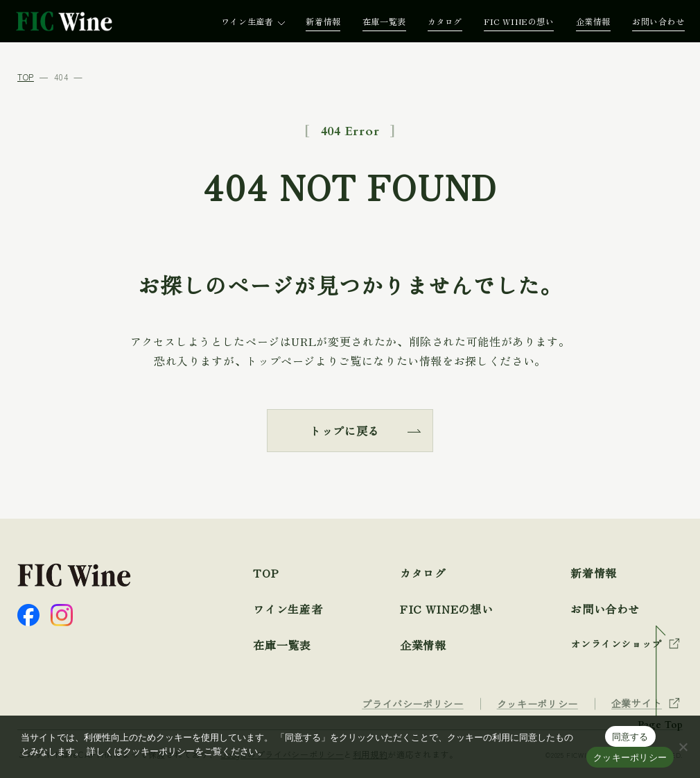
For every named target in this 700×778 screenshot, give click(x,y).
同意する (630, 737)
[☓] (683, 747)
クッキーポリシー (630, 758)
